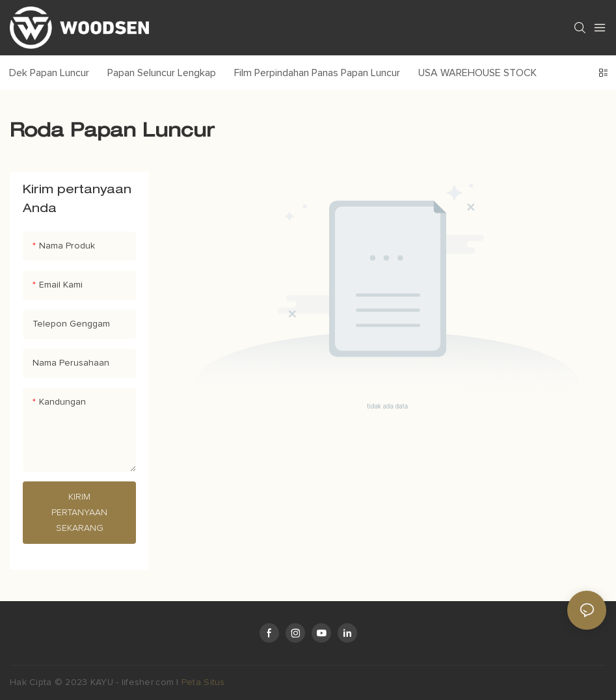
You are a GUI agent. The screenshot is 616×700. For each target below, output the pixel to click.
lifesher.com (149, 682)
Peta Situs (203, 682)
